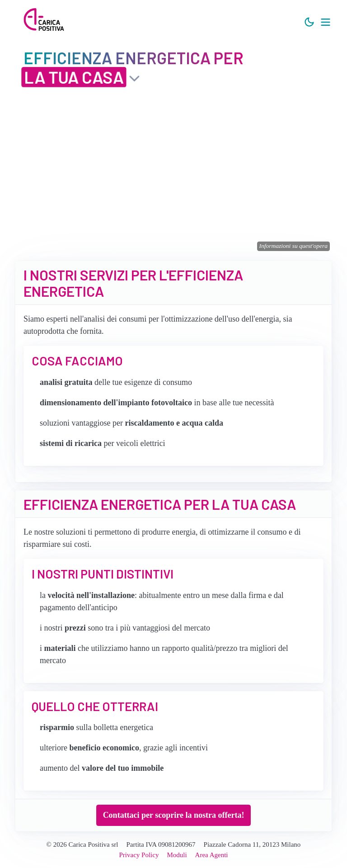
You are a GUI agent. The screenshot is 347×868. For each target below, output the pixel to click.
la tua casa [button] (74, 76)
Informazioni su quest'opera (293, 246)
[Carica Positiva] (44, 20)
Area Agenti (212, 855)
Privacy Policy (139, 855)
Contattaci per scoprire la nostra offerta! (174, 815)
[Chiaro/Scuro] (309, 22)
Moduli (177, 855)
